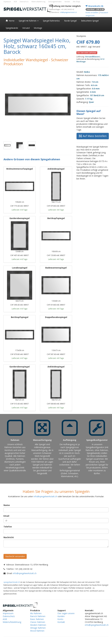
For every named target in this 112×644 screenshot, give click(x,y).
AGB (15, 2)
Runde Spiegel (70, 21)
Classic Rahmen (38, 622)
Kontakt (67, 2)
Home (10, 21)
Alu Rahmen (36, 613)
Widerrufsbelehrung (38, 2)
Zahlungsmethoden (55, 2)
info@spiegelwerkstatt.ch (68, 12)
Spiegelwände (12, 28)
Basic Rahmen (37, 619)
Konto (60, 619)
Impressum (7, 2)
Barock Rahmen (38, 616)
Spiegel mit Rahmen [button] (29, 21)
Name (7, 505)
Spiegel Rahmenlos (51, 21)
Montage (38, 28)
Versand (26, 28)
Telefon (8, 527)
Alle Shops (76, 2)
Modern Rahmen (38, 625)
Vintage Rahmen (38, 628)
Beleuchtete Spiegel (90, 21)
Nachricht (9, 537)
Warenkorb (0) (94, 6)
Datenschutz (24, 2)
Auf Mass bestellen (93, 136)
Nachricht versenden (15, 556)
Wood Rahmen (37, 631)
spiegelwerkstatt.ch (12, 582)
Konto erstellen (92, 12)
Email (6, 516)
